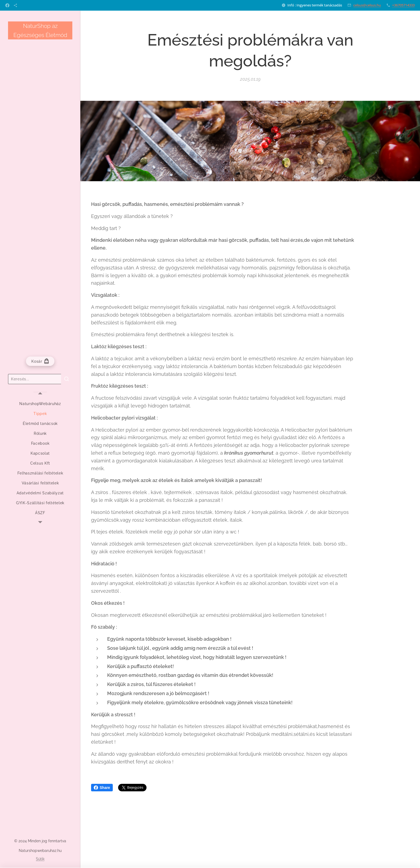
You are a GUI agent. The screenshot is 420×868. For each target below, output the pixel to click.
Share (102, 788)
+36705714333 (403, 5)
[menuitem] (40, 404)
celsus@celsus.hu (367, 5)
